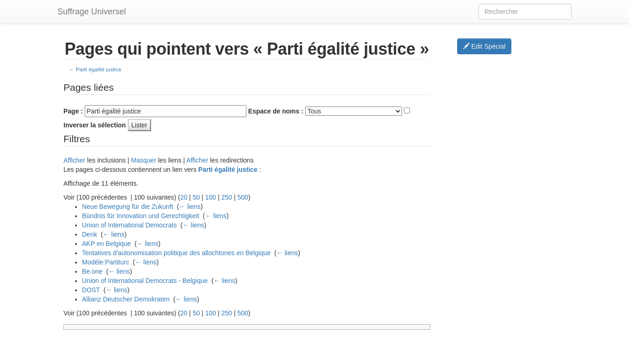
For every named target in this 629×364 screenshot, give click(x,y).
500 (242, 197)
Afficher (74, 160)
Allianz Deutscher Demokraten (126, 299)
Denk (90, 234)
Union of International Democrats (129, 225)
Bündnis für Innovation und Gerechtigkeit (141, 216)
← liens (190, 207)
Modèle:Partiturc (106, 262)
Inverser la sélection (95, 125)
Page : (73, 111)
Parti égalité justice (99, 69)
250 (227, 197)
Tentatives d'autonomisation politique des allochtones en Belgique (176, 253)
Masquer (144, 160)
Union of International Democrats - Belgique (145, 281)
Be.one (92, 271)
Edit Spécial (484, 46)
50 (196, 197)
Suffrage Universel (92, 12)
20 (184, 197)
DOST (91, 290)
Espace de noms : (276, 111)
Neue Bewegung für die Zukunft (128, 207)
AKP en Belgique (107, 244)
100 (211, 197)
